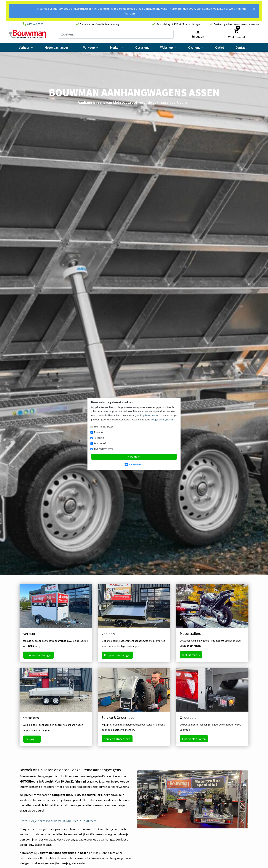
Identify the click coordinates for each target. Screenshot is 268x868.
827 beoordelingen (191, 24)
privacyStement (151, 416)
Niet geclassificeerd (104, 449)
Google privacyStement (162, 420)
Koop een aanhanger (117, 655)
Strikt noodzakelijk (103, 427)
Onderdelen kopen (194, 739)
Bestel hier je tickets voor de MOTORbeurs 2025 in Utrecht (58, 821)
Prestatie (99, 432)
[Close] (254, 10)
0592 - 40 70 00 (35, 24)
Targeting (99, 438)
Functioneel (100, 443)
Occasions (32, 739)
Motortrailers (191, 655)
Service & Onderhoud (117, 739)
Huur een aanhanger (39, 655)
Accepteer (134, 457)
